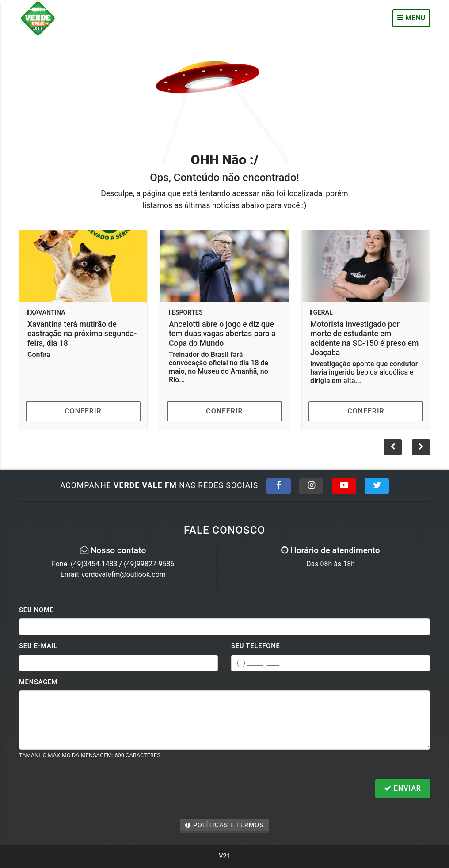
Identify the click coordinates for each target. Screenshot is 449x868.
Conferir (83, 411)
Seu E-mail (38, 646)
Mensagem (38, 682)
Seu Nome (36, 610)
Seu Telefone (256, 646)
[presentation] (86, 789)
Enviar (403, 788)
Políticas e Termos (224, 825)
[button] (421, 447)
